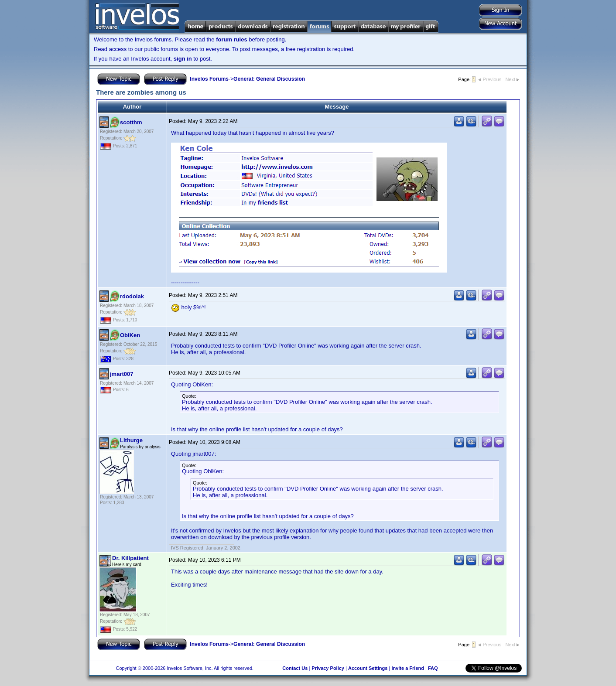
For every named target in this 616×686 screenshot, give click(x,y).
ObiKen (130, 335)
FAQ (433, 668)
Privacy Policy (328, 668)
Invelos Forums (209, 79)
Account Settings (368, 668)
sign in (183, 59)
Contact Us (295, 668)
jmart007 (121, 374)
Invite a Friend (408, 668)
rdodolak (132, 296)
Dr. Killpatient (130, 558)
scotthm (131, 122)
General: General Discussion (269, 79)
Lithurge (131, 440)
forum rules (232, 39)
